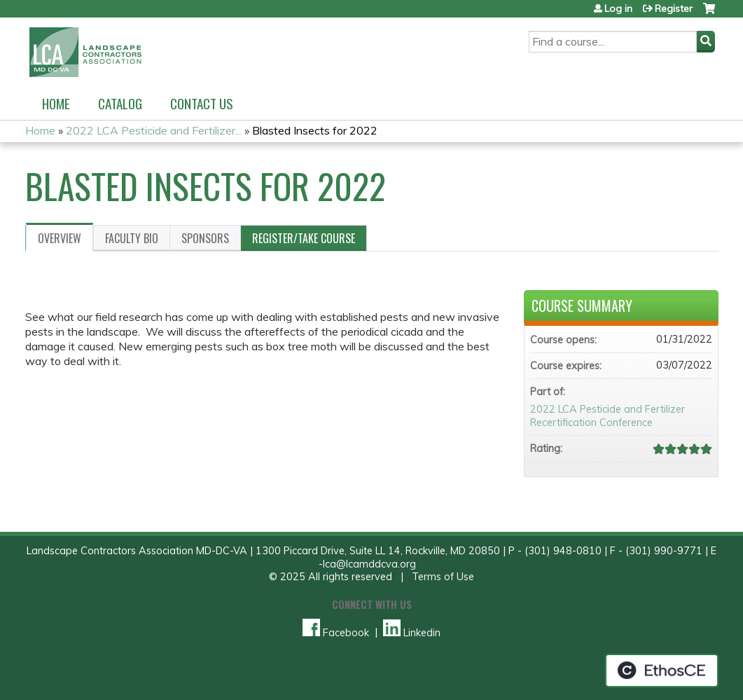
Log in (618, 8)
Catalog (120, 103)
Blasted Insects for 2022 (315, 130)
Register (674, 8)
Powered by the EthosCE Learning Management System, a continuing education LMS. (662, 671)
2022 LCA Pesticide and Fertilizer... (154, 130)
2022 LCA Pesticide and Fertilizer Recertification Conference (607, 416)
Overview (60, 238)
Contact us (202, 103)
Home (56, 103)
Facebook (336, 633)
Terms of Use (443, 577)
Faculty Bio (132, 238)
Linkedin (412, 633)
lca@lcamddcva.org (369, 564)
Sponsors (205, 238)
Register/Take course (304, 238)
